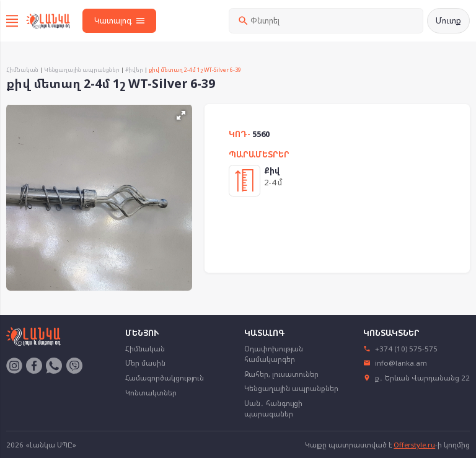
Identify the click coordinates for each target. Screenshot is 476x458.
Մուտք (448, 20)
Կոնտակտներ (151, 393)
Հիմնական (22, 70)
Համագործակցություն (165, 378)
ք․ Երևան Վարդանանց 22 (417, 378)
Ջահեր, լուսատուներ (281, 374)
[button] (181, 115)
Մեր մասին (145, 363)
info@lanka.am (395, 363)
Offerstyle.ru (414, 445)
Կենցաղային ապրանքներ (82, 70)
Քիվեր (134, 70)
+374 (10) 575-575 (401, 349)
